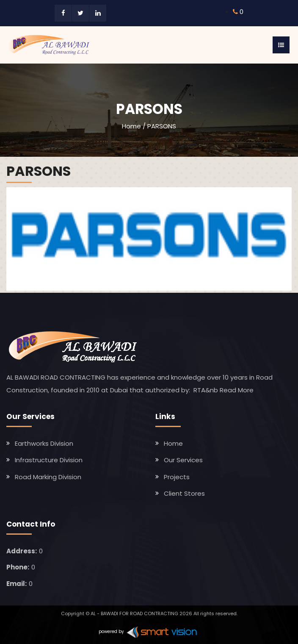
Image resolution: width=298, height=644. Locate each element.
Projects (177, 477)
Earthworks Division (44, 443)
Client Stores (184, 493)
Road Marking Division (48, 477)
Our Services (183, 460)
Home (131, 126)
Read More (237, 390)
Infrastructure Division (49, 460)
